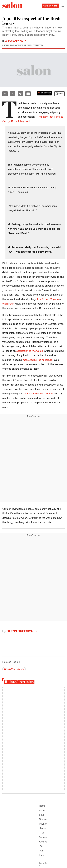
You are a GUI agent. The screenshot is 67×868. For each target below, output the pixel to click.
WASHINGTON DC (14, 669)
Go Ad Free (41, 851)
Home (42, 806)
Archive (43, 842)
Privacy (43, 824)
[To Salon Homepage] (12, 5)
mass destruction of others (39, 394)
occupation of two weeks (30, 351)
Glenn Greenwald (16, 41)
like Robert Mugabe (48, 299)
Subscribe (50, 6)
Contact (43, 819)
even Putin (8, 304)
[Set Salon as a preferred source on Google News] (44, 93)
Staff (41, 815)
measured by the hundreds (37, 360)
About (42, 810)
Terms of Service (43, 833)
